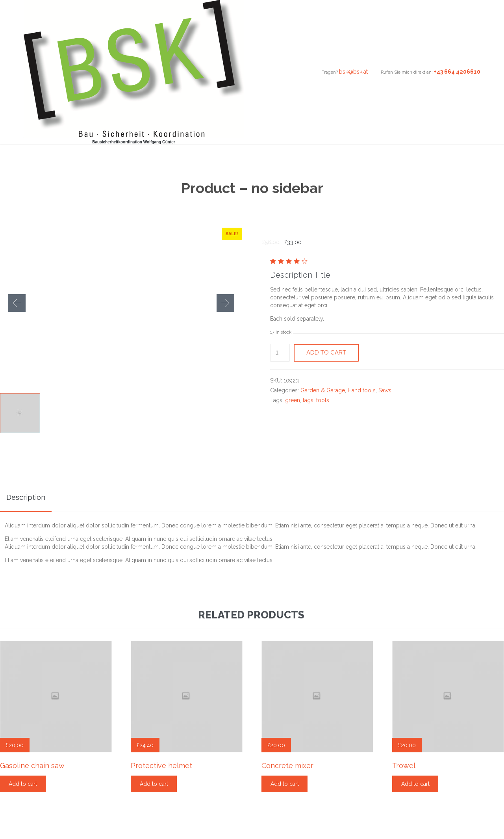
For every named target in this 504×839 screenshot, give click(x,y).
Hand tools (362, 390)
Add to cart (326, 353)
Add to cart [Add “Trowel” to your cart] (415, 784)
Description (26, 497)
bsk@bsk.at (353, 72)
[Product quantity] (280, 353)
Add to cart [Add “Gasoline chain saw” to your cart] (23, 784)
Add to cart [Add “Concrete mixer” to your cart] (285, 784)
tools (323, 400)
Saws (385, 390)
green (293, 400)
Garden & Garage (323, 390)
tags (308, 400)
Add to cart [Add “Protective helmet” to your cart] (154, 784)
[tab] (26, 498)
